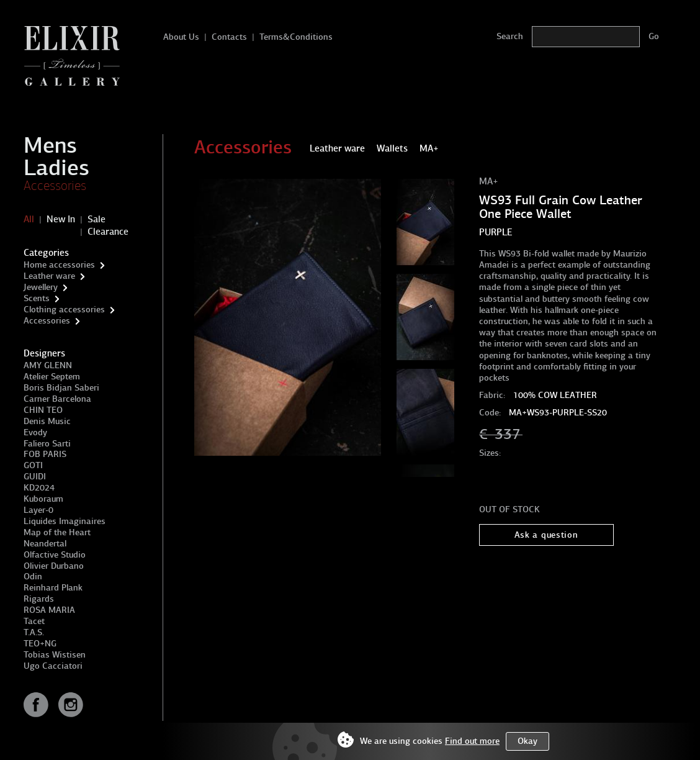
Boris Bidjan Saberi (61, 388)
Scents (37, 298)
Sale (96, 219)
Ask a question (546, 535)
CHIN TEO (43, 410)
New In (61, 219)
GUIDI (35, 477)
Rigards (39, 599)
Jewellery (41, 287)
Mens (50, 145)
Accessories (55, 186)
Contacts (229, 37)
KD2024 (39, 488)
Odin (33, 577)
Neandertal (45, 544)
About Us (181, 37)
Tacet (34, 621)
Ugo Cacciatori (53, 666)
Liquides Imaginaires (65, 521)
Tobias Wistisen (55, 655)
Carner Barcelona (57, 399)
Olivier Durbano (54, 566)
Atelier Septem (52, 377)
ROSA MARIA (49, 610)
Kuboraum (43, 499)
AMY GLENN (48, 365)
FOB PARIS (45, 454)
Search (510, 36)
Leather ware (49, 276)
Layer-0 (38, 510)
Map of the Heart (57, 532)
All (29, 219)
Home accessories (59, 265)
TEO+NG (40, 644)
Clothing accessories (64, 310)
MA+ (489, 181)
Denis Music (47, 421)
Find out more (472, 741)
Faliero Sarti (47, 444)
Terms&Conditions (296, 37)
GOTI (33, 465)
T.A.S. (34, 632)
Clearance (108, 232)
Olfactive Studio (55, 555)
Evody (35, 432)
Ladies (56, 168)
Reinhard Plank (53, 588)
